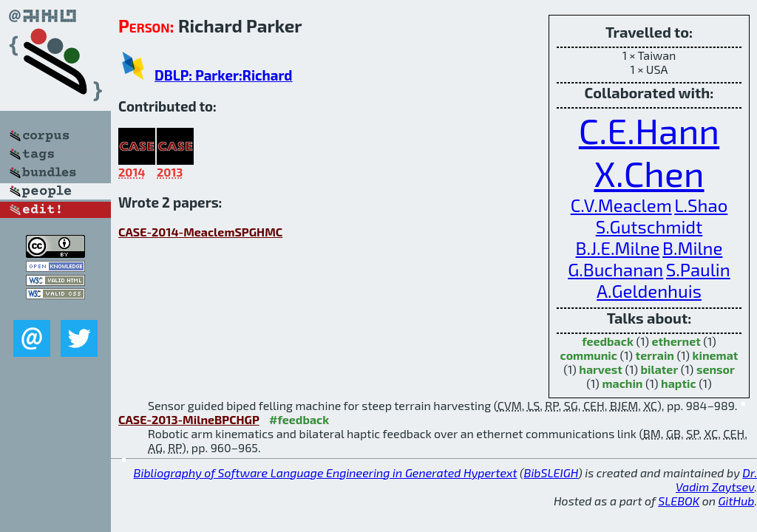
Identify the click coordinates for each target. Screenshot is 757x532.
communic (589, 355)
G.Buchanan (615, 269)
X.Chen (649, 173)
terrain (655, 355)
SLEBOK (679, 501)
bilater (660, 369)
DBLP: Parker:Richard (224, 75)
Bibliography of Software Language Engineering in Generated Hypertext (326, 473)
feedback (608, 341)
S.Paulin (698, 269)
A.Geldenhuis (649, 291)
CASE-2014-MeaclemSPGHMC (200, 232)
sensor (716, 369)
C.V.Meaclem (621, 205)
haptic (678, 383)
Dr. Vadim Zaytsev (716, 480)
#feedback (299, 419)
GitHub (737, 501)
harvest (601, 369)
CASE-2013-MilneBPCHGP (189, 419)
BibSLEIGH (551, 473)
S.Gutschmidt (649, 226)
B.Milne (692, 248)
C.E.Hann (649, 130)
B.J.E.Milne (618, 248)
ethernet (676, 341)
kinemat (716, 355)
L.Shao (701, 205)
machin (622, 383)
